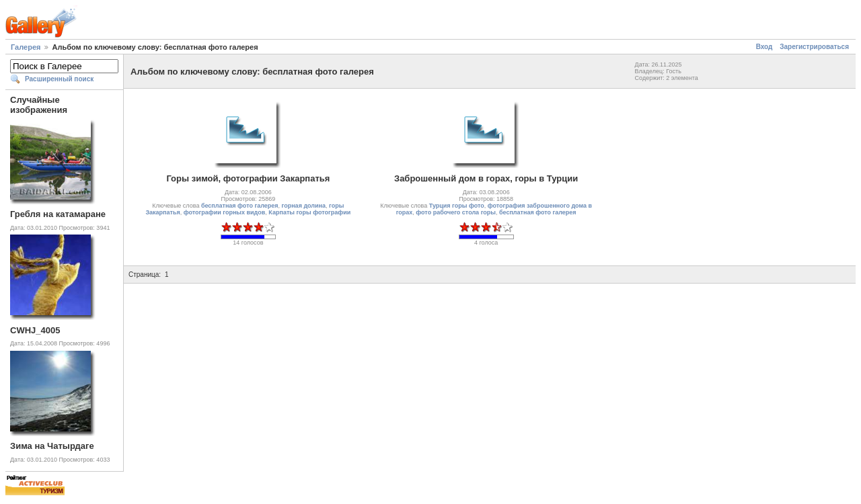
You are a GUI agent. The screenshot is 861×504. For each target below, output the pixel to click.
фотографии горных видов (225, 212)
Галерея (26, 47)
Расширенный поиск (59, 79)
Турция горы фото (457, 206)
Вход (764, 47)
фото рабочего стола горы (456, 212)
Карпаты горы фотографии (309, 212)
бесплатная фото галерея (240, 206)
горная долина (304, 206)
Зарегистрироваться (814, 47)
